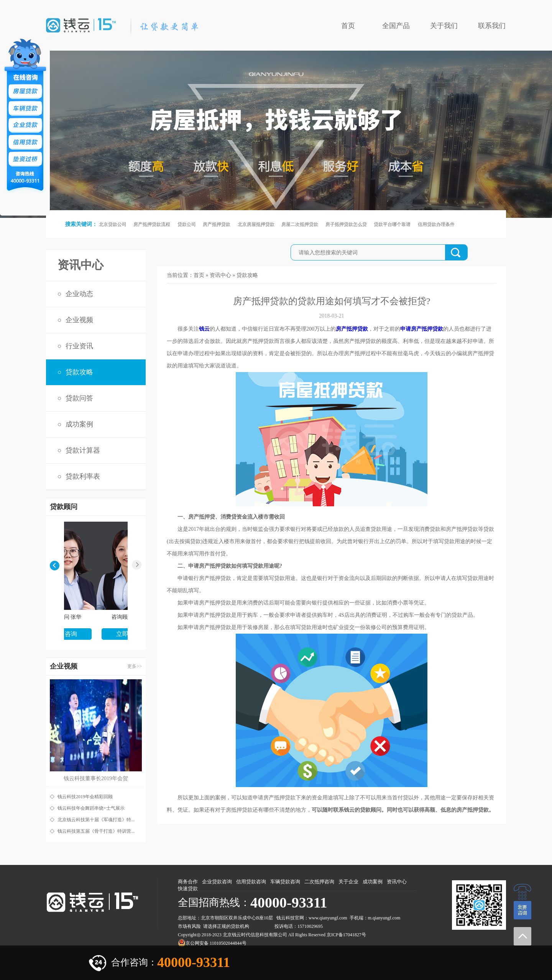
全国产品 (396, 26)
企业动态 (79, 294)
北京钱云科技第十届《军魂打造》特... (96, 820)
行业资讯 (79, 346)
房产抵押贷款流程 (152, 224)
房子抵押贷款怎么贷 (346, 224)
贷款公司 (187, 224)
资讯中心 (220, 275)
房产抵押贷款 (217, 224)
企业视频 (79, 320)
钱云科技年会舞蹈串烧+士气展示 (91, 808)
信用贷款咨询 (251, 882)
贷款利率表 (83, 476)
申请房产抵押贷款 (422, 329)
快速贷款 (188, 889)
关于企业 (348, 882)
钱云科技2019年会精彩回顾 (85, 797)
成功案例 (79, 424)
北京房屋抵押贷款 (256, 224)
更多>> (135, 666)
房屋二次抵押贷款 (300, 224)
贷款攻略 (79, 372)
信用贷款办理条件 (436, 224)
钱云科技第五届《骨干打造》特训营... (96, 831)
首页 (348, 26)
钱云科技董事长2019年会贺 (96, 778)
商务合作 (188, 882)
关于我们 (444, 26)
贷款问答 (79, 398)
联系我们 (492, 26)
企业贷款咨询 (217, 882)
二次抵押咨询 (319, 882)
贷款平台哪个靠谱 (392, 224)
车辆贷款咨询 (285, 882)
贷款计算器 (83, 450)
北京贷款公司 (113, 224)
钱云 (204, 329)
